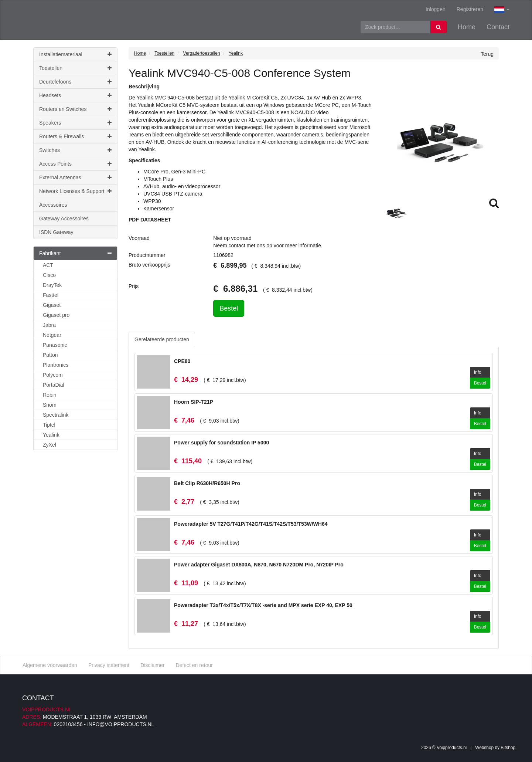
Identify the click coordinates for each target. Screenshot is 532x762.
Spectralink (56, 415)
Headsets (75, 95)
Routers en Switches (75, 109)
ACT (48, 265)
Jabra (49, 325)
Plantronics (56, 365)
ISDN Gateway (56, 232)
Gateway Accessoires (64, 219)
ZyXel (50, 445)
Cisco (49, 275)
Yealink (51, 435)
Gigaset (52, 305)
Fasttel (51, 295)
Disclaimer (152, 665)
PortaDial (54, 385)
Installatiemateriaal (75, 54)
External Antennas (75, 177)
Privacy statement (109, 665)
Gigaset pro (56, 315)
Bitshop (508, 748)
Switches (75, 150)
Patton (50, 355)
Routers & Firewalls (75, 136)
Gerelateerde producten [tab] (162, 339)
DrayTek (52, 285)
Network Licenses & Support (75, 191)
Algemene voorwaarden (50, 665)
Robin (50, 395)
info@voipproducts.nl (121, 724)
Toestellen (75, 68)
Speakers (75, 123)
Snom (50, 405)
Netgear (52, 335)
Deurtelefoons (75, 82)
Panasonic (55, 345)
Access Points (75, 164)
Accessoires (53, 205)
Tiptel (49, 425)
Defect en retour (194, 665)
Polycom (53, 375)
